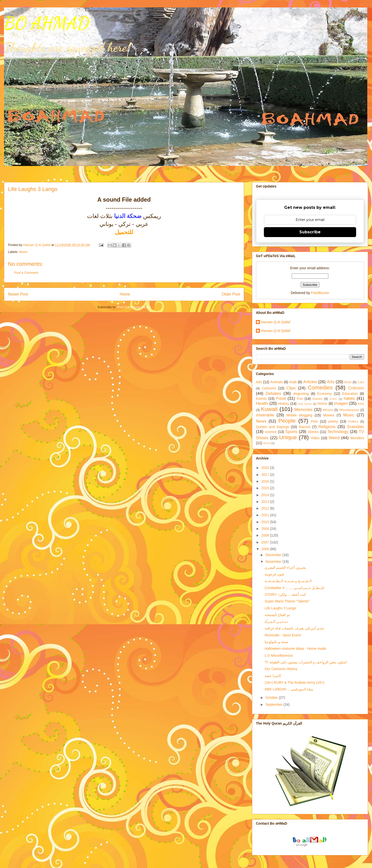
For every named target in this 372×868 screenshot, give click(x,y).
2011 (266, 515)
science (271, 432)
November (274, 562)
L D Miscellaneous (279, 655)
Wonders (357, 438)
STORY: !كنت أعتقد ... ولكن (285, 595)
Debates (273, 393)
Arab (293, 382)
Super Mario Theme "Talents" (287, 601)
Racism (305, 427)
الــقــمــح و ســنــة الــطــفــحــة (288, 581)
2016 (266, 481)
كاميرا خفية (273, 676)
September (274, 705)
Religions (327, 427)
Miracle (328, 410)
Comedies (320, 388)
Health (262, 403)
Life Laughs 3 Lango (280, 608)
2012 (266, 508)
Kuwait (269, 409)
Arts (331, 382)
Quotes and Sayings (272, 427)
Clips (291, 388)
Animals (277, 382)
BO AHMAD (47, 23)
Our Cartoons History (281, 669)
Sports (292, 432)
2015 (266, 488)
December (274, 555)
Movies (329, 415)
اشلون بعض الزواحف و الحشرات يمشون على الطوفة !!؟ (306, 662)
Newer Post (18, 294)
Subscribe (310, 232)
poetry (333, 421)
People (287, 421)
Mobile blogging (299, 415)
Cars (361, 382)
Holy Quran (305, 404)
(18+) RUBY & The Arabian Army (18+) (294, 682)
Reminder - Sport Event (283, 635)
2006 (266, 549)
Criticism (356, 388)
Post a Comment (26, 273)
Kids (361, 404)
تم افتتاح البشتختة (277, 615)
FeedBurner (320, 293)
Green (333, 399)
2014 (266, 495)
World (267, 443)
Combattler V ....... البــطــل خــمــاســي (294, 588)
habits (349, 398)
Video (315, 438)
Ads (259, 382)
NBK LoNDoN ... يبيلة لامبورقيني (289, 689)
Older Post (231, 294)
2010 (266, 522)
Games (318, 399)
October (272, 698)
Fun (300, 399)
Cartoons (269, 388)
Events (261, 399)
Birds (348, 382)
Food (281, 398)
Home (125, 294)
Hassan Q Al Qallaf (276, 322)
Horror (322, 404)
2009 (266, 529)
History (284, 404)
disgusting (301, 394)
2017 (266, 475)
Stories (313, 432)
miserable (265, 415)
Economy (325, 394)
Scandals (356, 427)
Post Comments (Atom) (134, 307)
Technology (338, 432)
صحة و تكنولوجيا (276, 642)
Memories (304, 410)
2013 (266, 502)
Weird (334, 438)
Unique (288, 437)
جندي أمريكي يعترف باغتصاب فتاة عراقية (294, 628)
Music (24, 252)
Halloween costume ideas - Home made (295, 649)
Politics (353, 422)
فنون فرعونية (274, 574)
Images (341, 403)
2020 (266, 468)
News (261, 421)
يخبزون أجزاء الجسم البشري (285, 568)
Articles (310, 382)
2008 (266, 535)
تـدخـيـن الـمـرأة (276, 622)
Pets (314, 421)
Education (350, 394)
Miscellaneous (349, 410)
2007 (266, 542)
